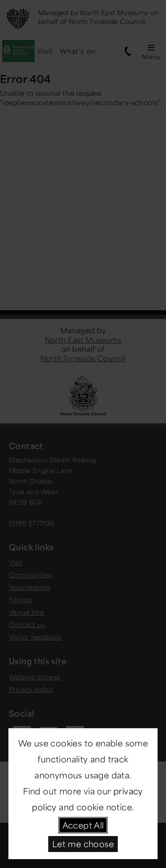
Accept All (83, 825)
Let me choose (83, 844)
